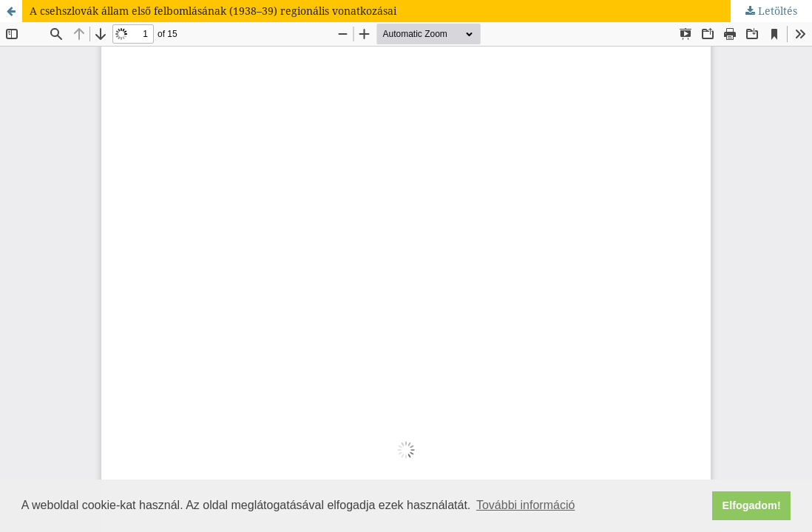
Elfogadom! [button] (752, 505)
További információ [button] (525, 505)
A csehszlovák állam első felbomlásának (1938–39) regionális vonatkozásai (213, 11)
